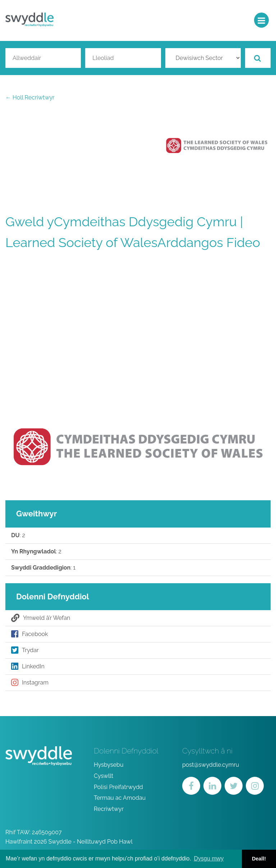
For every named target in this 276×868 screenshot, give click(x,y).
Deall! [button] (259, 859)
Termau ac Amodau (120, 798)
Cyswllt (103, 776)
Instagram (30, 683)
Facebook (30, 634)
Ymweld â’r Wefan (41, 618)
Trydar (25, 650)
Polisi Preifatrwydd (118, 787)
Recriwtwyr (109, 809)
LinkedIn (28, 667)
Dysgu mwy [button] (209, 858)
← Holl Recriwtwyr (30, 98)
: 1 (43, 568)
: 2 (18, 535)
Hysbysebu (109, 765)
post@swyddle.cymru (211, 765)
